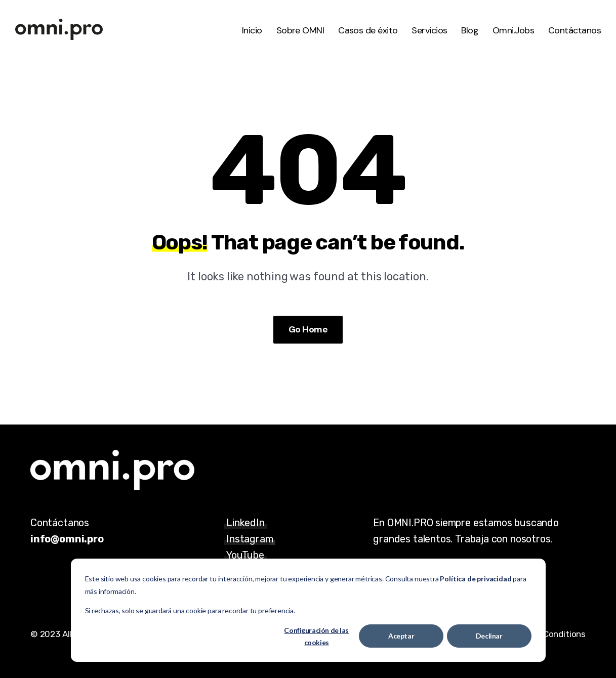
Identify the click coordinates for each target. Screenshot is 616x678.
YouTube (245, 555)
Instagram (250, 539)
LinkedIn (245, 523)
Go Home (308, 329)
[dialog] (308, 610)
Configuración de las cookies (316, 637)
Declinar (489, 636)
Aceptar (401, 636)
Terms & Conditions (547, 634)
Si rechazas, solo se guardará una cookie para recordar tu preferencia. (190, 610)
